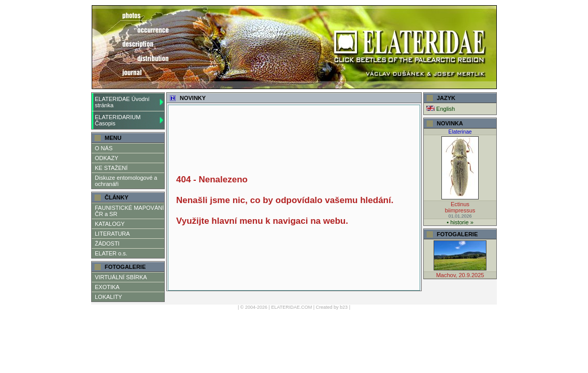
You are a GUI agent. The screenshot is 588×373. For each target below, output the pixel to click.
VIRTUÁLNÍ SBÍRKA (121, 277)
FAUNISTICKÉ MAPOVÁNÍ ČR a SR (129, 211)
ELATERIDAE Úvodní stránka (122, 102)
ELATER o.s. (111, 253)
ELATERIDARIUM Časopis (118, 120)
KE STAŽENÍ (111, 168)
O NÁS (104, 148)
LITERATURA (112, 234)
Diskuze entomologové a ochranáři (126, 181)
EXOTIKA (107, 287)
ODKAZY (106, 158)
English (441, 109)
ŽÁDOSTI (107, 243)
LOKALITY (109, 297)
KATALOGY (110, 224)
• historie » (460, 222)
